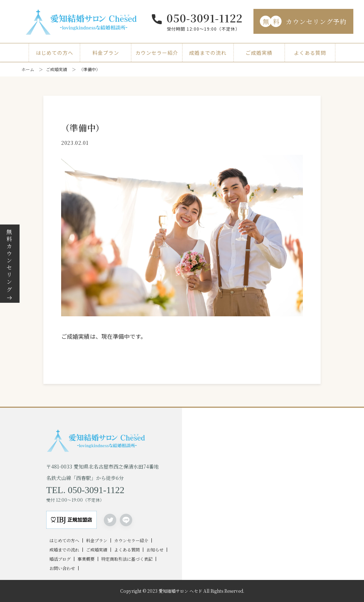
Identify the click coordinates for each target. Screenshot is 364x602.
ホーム (28, 69)
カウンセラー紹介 (157, 53)
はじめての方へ (55, 53)
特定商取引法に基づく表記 (127, 559)
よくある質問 (310, 53)
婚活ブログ (60, 559)
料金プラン (106, 53)
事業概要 (86, 559)
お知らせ (155, 550)
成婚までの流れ (208, 53)
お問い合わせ (62, 568)
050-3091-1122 (205, 18)
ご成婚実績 (259, 53)
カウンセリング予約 (303, 21)
